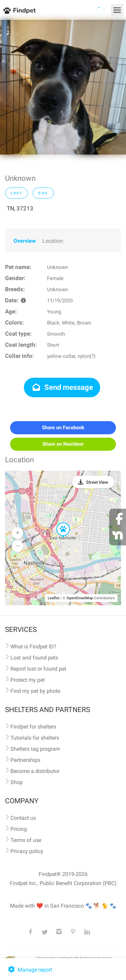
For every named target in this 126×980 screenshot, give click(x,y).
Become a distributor (35, 771)
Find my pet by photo (35, 691)
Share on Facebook (63, 428)
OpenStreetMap (80, 598)
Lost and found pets (34, 658)
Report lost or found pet (38, 669)
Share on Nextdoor (63, 444)
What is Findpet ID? (33, 647)
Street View (97, 482)
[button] (58, 523)
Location (53, 241)
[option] (63, 87)
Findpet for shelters (33, 727)
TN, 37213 (20, 208)
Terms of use (26, 840)
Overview (25, 241)
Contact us (23, 818)
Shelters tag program (35, 749)
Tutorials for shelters (35, 738)
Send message (62, 387)
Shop (17, 782)
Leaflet (54, 598)
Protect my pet (28, 680)
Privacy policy (27, 851)
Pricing (19, 829)
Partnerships (25, 760)
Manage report (29, 970)
